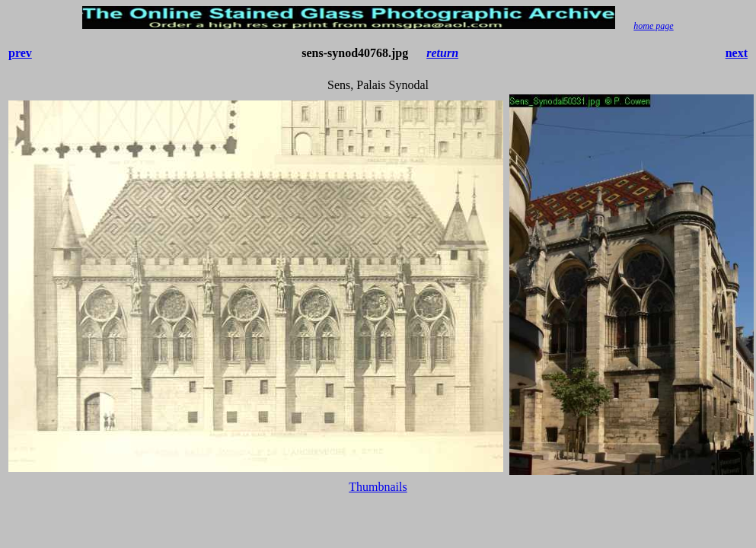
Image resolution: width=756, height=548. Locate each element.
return (442, 53)
